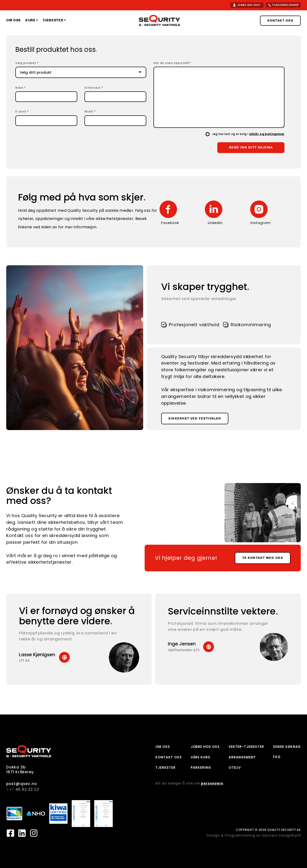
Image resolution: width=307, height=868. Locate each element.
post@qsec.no (22, 784)
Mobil (90, 112)
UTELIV (235, 768)
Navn (21, 88)
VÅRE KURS (201, 757)
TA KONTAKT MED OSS (263, 558)
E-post (22, 112)
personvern (212, 783)
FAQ (277, 757)
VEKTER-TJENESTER (246, 747)
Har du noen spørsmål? (172, 63)
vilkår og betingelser (267, 134)
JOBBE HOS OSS (205, 747)
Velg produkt (27, 63)
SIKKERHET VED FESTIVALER (195, 419)
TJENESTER (165, 768)
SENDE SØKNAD (287, 747)
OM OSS (163, 747)
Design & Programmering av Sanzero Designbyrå (254, 835)
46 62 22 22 (23, 790)
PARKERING (201, 768)
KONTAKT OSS (280, 21)
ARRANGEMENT (242, 757)
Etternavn (94, 88)
